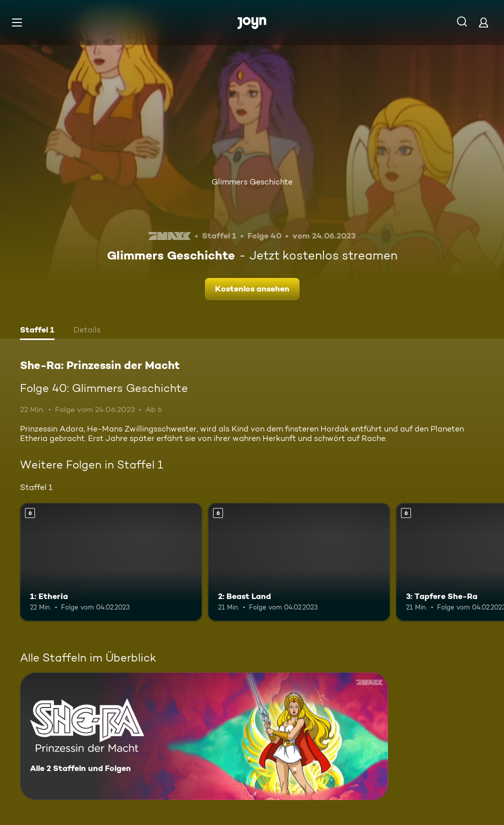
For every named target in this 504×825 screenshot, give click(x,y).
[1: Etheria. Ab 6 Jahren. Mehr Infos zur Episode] (111, 562)
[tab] (37, 331)
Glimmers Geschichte (252, 182)
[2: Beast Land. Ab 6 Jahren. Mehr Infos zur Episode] (299, 562)
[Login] (483, 22)
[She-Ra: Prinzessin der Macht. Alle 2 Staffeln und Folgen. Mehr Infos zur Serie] (204, 736)
